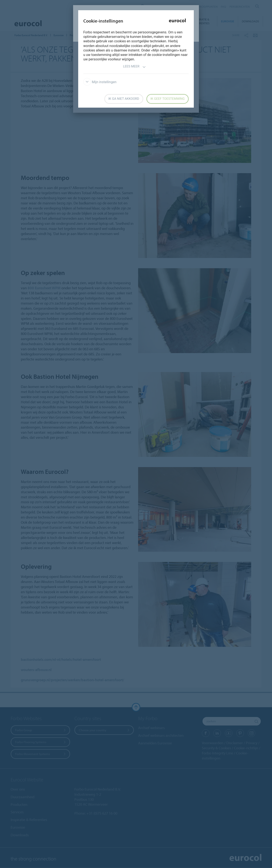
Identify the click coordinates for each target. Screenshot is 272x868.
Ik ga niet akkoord (124, 99)
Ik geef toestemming (168, 99)
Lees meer (134, 67)
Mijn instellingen (100, 82)
